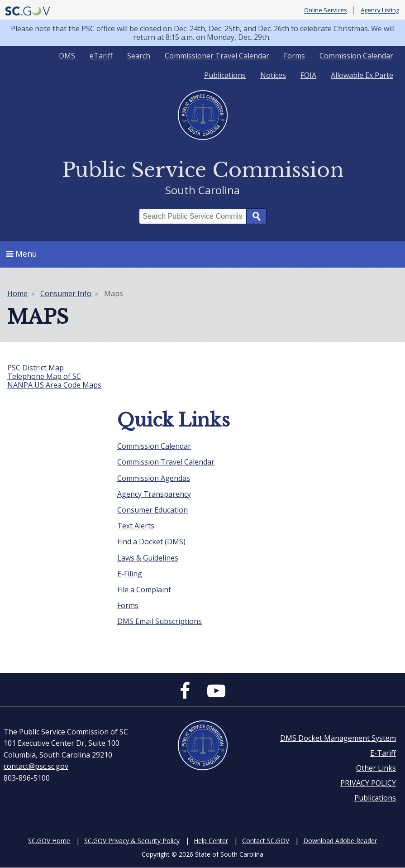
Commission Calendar (356, 56)
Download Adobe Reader (340, 841)
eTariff (101, 56)
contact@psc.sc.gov (36, 766)
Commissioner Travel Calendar (217, 56)
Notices (273, 75)
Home (17, 293)
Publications (225, 75)
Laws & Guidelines (148, 558)
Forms (294, 56)
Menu (22, 254)
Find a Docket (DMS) (151, 542)
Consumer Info (66, 293)
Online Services (326, 10)
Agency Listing (380, 10)
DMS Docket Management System (338, 738)
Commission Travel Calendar (166, 462)
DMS (67, 56)
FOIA (308, 75)
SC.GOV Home (49, 841)
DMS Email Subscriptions (160, 621)
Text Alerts (136, 526)
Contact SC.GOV (266, 841)
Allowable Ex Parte (362, 75)
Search (139, 56)
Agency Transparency (154, 494)
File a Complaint (144, 590)
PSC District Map (36, 368)
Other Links (376, 768)
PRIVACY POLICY (368, 783)
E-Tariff (383, 753)
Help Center (211, 841)
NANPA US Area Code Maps (54, 385)
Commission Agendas (154, 478)
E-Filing (130, 574)
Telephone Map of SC (44, 376)
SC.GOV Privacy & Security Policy (132, 841)
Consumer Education (152, 510)
